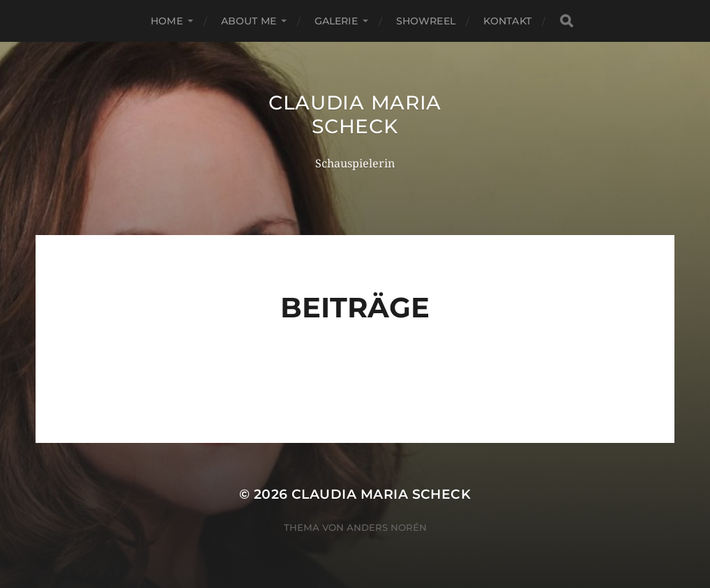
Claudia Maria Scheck (355, 114)
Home (167, 21)
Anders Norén (387, 527)
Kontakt (507, 21)
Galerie (336, 21)
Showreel (426, 21)
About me (249, 21)
